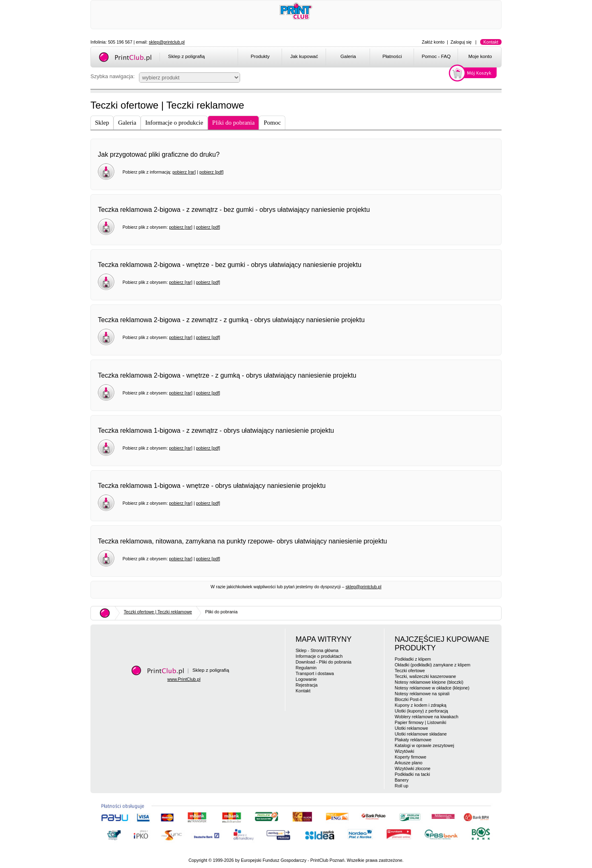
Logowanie (306, 679)
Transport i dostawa (315, 673)
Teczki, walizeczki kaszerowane (425, 676)
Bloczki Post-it (408, 699)
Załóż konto (433, 42)
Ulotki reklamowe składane (421, 734)
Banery (402, 780)
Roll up (401, 786)
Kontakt (491, 42)
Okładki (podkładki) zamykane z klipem (432, 665)
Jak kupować (304, 56)
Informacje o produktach (319, 656)
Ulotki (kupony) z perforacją (421, 711)
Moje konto (480, 56)
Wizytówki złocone (413, 768)
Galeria (348, 56)
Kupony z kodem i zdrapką (421, 705)
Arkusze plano (409, 763)
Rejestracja (306, 685)
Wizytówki (404, 751)
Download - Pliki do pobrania (324, 662)
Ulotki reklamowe (411, 728)
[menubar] (371, 58)
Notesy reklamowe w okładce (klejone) (432, 688)
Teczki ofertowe (410, 671)
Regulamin (306, 668)
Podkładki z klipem (413, 659)
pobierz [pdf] (212, 172)
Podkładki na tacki (412, 774)
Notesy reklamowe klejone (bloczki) (429, 682)
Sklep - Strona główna (317, 650)
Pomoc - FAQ (436, 56)
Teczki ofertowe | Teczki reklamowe (158, 612)
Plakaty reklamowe (413, 740)
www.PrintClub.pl (184, 679)
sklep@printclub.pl (167, 42)
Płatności (392, 56)
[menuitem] (260, 58)
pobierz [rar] (184, 172)
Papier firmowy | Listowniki (420, 722)
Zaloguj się (461, 42)
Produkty (260, 56)
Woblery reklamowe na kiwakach (427, 717)
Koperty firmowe (410, 757)
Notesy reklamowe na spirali (422, 694)
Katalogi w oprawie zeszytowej (424, 745)
